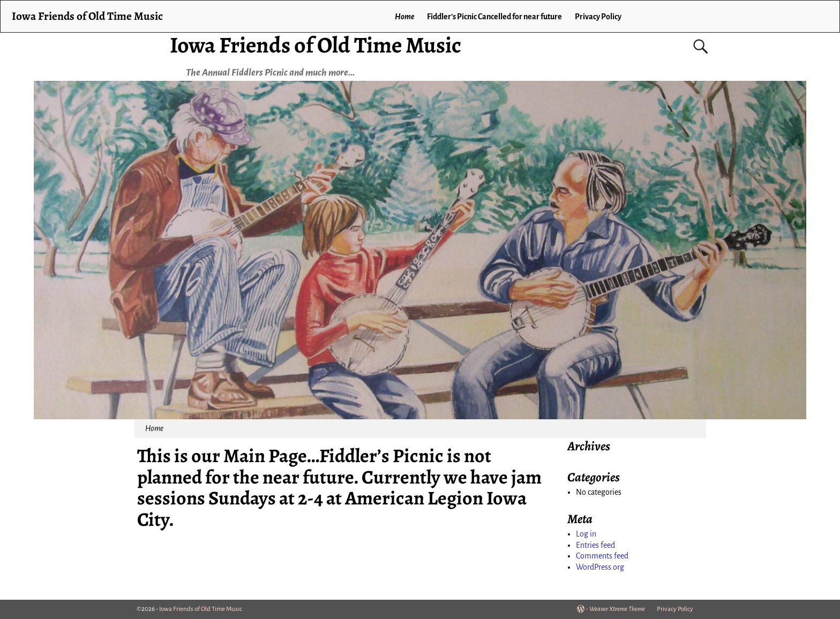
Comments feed (602, 556)
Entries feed (595, 545)
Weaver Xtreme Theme (617, 609)
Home (404, 17)
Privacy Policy (598, 17)
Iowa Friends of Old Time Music (316, 45)
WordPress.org (600, 567)
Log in (586, 534)
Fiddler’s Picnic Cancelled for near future (494, 17)
